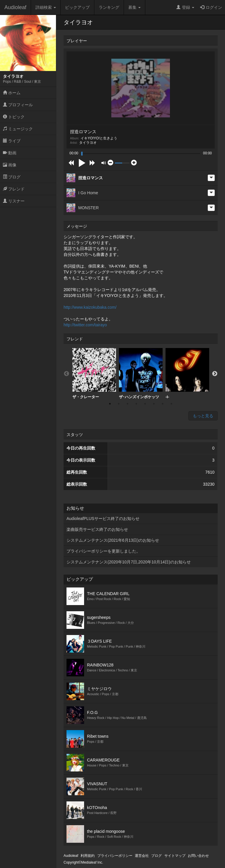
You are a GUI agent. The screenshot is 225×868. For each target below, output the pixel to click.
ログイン (211, 7)
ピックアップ (77, 7)
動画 (10, 153)
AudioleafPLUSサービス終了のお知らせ (103, 519)
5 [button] (145, 404)
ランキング (109, 7)
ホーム (12, 93)
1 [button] (110, 404)
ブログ (12, 177)
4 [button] (136, 404)
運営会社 (142, 856)
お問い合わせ (198, 856)
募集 (134, 7)
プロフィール (18, 105)
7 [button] (163, 404)
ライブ (12, 141)
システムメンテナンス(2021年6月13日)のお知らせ (113, 540)
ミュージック (18, 129)
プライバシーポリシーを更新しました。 (103, 551)
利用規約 (88, 856)
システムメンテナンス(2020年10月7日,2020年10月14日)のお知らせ (129, 562)
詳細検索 (46, 7)
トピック (14, 117)
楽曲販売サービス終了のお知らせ (97, 529)
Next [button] (215, 374)
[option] (94, 374)
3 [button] (127, 404)
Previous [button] (67, 374)
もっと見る (203, 416)
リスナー (14, 201)
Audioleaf (15, 7)
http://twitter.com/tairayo (85, 325)
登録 (185, 7)
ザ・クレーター (94, 374)
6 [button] (154, 404)
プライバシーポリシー (115, 856)
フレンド (14, 189)
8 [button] (171, 404)
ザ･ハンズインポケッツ (141, 374)
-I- (187, 374)
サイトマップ (175, 856)
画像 (10, 165)
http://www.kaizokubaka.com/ (90, 307)
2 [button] (119, 404)
